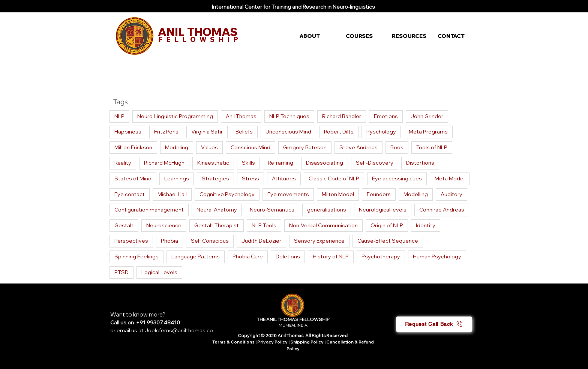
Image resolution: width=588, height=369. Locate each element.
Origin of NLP (387, 225)
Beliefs (244, 132)
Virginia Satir (207, 132)
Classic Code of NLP (334, 178)
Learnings (177, 178)
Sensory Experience (319, 241)
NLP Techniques (289, 116)
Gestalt (124, 225)
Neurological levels (383, 210)
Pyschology (381, 132)
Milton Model (338, 194)
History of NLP (331, 256)
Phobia (169, 241)
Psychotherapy (381, 256)
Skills (248, 163)
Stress (250, 178)
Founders (379, 194)
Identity (426, 225)
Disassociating (325, 163)
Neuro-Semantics (272, 210)
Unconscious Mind (288, 132)
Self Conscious (210, 241)
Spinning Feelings (136, 256)
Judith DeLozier (261, 241)
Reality (123, 163)
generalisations (327, 210)
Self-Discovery (375, 163)
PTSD (121, 272)
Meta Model (450, 178)
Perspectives (131, 241)
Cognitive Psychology (227, 194)
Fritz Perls (166, 132)
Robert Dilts (339, 132)
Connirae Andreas (442, 210)
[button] (317, 36)
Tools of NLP (432, 147)
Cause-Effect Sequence (388, 241)
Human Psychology (437, 256)
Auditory (451, 194)
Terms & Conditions (233, 342)
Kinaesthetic (213, 163)
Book (397, 147)
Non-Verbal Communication (323, 225)
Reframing (280, 163)
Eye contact (130, 194)
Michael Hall (172, 194)
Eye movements (288, 194)
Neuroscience (164, 225)
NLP (119, 116)
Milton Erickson (133, 147)
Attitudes (284, 178)
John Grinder (427, 116)
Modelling (416, 194)
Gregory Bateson (305, 147)
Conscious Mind (250, 147)
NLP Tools (264, 225)
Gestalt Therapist (217, 225)
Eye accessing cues (397, 178)
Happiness (128, 132)
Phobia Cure (248, 256)
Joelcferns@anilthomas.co (179, 330)
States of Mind (133, 178)
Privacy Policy (273, 342)
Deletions (288, 256)
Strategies (215, 178)
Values (209, 147)
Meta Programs (428, 132)
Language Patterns (196, 256)
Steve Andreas (358, 147)
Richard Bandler (342, 116)
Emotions (386, 116)
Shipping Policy (307, 342)
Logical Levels (159, 272)
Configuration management (149, 210)
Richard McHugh (164, 163)
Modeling (177, 147)
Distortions (420, 163)
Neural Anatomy (217, 210)
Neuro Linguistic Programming (175, 116)
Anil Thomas (241, 116)
